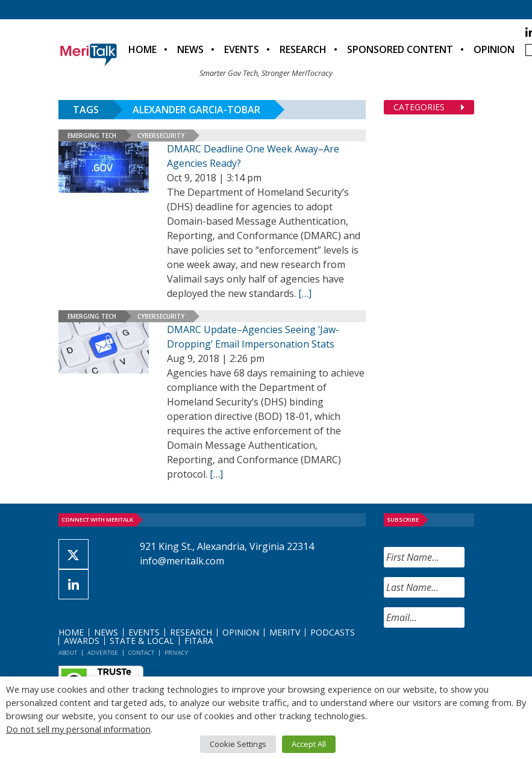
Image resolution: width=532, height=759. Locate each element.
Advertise (103, 653)
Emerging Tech (92, 136)
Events (242, 49)
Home (142, 49)
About (68, 653)
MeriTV (285, 632)
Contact (141, 653)
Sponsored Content (400, 49)
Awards (82, 641)
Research (303, 49)
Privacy (176, 653)
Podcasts (333, 632)
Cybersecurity (161, 136)
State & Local (142, 641)
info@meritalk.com (182, 561)
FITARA (199, 641)
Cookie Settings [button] (238, 744)
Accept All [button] (309, 744)
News (190, 49)
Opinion (494, 49)
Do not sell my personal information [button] (78, 729)
